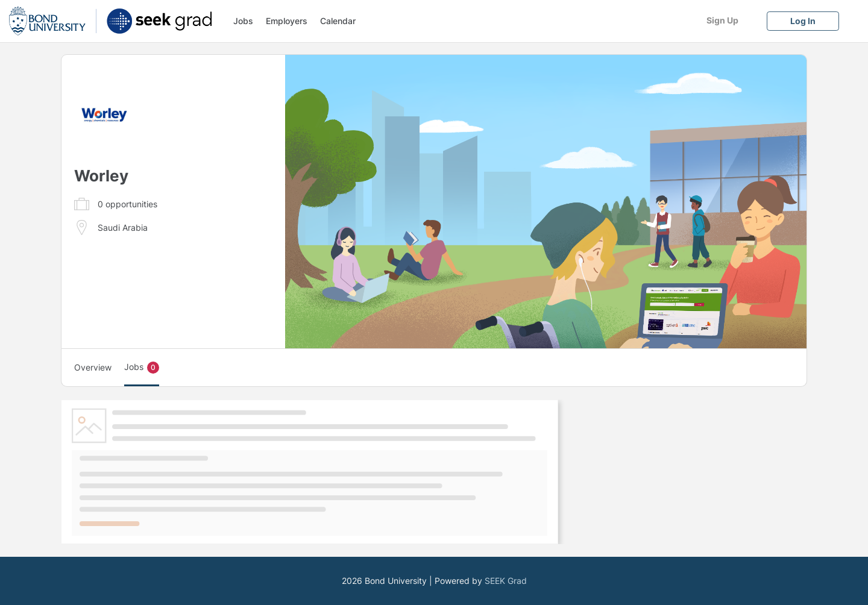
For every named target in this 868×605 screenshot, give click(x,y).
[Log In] (803, 21)
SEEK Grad (506, 581)
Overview (93, 367)
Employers (287, 21)
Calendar (338, 21)
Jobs (243, 21)
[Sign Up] (722, 20)
